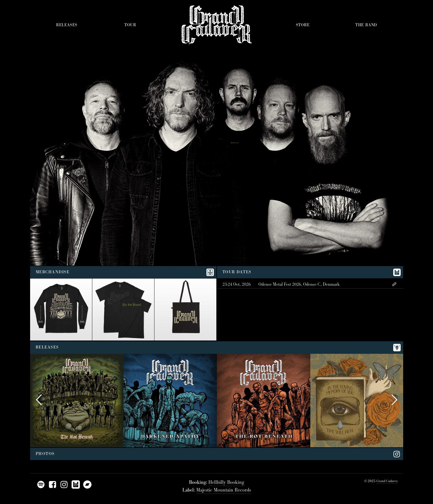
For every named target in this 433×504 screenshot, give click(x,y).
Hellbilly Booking (226, 482)
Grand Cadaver (387, 481)
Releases (67, 25)
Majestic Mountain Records (224, 490)
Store (303, 25)
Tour (130, 25)
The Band (366, 25)
